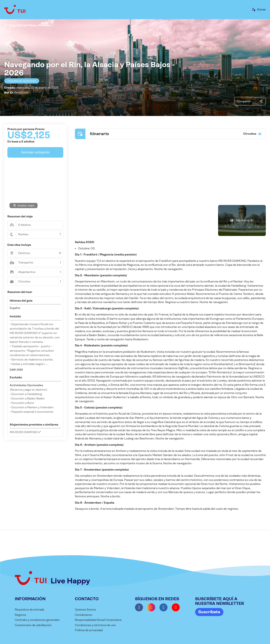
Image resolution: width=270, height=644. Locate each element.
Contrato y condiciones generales (37, 620)
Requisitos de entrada (29, 609)
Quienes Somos (85, 609)
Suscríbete (209, 612)
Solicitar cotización (35, 152)
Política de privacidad (89, 630)
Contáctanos (84, 615)
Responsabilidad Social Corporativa (98, 620)
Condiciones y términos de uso (95, 625)
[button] (16, 369)
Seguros (20, 615)
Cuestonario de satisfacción (33, 625)
